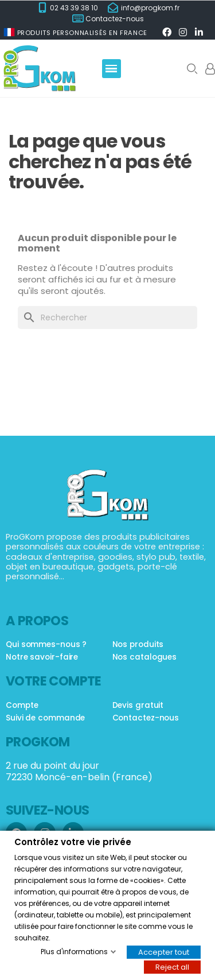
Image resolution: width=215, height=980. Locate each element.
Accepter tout (164, 952)
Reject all (172, 967)
